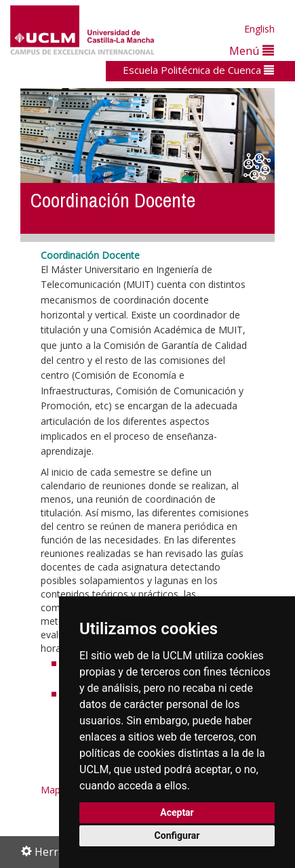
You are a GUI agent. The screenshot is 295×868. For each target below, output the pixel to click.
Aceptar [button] (177, 812)
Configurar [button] (177, 835)
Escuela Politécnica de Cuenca (198, 70)
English (259, 29)
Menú (252, 50)
